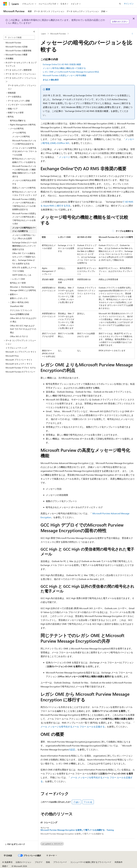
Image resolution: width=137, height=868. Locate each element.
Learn (43, 34)
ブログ (38, 862)
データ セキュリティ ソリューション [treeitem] (22, 87)
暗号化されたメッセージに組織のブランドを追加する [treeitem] (24, 160)
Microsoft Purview (58, 34)
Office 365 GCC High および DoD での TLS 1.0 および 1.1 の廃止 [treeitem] (23, 329)
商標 (4, 866)
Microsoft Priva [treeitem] (12, 356)
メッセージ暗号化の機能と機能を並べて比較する (64, 68)
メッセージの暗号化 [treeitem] (21, 136)
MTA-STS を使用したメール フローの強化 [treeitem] (24, 269)
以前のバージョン (24, 862)
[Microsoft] (5, 4)
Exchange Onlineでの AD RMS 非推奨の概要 (62, 64)
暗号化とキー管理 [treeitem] (18, 283)
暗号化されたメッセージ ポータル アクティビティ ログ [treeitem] (25, 193)
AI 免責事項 (7, 862)
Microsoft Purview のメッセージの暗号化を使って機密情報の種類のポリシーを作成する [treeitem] (24, 171)
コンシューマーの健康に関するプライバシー (90, 862)
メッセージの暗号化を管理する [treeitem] (24, 182)
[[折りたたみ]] (34, 32)
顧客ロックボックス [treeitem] (19, 298)
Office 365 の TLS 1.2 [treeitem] (19, 336)
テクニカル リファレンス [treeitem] (21, 310)
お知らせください (120, 21)
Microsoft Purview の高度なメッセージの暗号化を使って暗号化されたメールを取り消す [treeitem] (24, 219)
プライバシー (59, 862)
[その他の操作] (132, 34)
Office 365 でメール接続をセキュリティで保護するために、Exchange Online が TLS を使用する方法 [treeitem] (24, 258)
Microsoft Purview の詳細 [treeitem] (17, 47)
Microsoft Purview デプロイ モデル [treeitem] (21, 368)
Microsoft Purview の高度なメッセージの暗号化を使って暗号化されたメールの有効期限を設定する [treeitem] (24, 204)
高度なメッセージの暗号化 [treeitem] (24, 188)
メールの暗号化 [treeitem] (19, 133)
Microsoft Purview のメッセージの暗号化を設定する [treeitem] (24, 142)
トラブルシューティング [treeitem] (16, 348)
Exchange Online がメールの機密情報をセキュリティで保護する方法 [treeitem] (25, 246)
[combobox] (19, 37)
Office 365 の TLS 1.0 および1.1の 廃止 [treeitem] (23, 320)
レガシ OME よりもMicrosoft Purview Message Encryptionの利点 (71, 72)
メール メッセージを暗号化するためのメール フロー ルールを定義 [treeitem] (25, 151)
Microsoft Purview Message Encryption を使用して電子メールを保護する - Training (77, 830)
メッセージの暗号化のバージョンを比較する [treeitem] (24, 229)
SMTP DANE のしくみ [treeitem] (22, 275)
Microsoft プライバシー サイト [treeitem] (19, 360)
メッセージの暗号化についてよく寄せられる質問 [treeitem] (24, 237)
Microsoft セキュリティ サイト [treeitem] (19, 364)
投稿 (48, 862)
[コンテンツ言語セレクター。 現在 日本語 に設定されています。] (8, 856)
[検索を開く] (120, 4)
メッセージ (65, 157)
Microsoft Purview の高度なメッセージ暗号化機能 (64, 75)
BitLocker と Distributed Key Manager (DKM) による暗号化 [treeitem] (23, 289)
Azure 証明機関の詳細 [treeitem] (20, 314)
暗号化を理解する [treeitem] (18, 120)
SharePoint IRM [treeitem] (17, 306)
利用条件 (119, 862)
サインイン (129, 4)
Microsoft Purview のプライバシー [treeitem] (20, 372)
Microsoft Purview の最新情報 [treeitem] (18, 51)
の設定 (72, 749)
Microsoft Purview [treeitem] (13, 43)
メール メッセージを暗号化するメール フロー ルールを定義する (73, 727)
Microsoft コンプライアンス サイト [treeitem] (21, 352)
